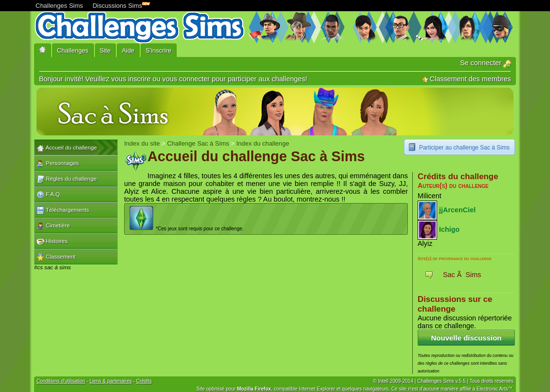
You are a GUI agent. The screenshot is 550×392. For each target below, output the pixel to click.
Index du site (142, 143)
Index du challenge (263, 143)
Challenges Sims (59, 6)
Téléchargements (63, 210)
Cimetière (53, 226)
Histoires (52, 242)
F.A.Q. (49, 195)
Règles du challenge (67, 179)
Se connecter (486, 63)
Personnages (58, 164)
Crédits (144, 381)
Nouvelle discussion (466, 338)
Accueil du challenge (67, 148)
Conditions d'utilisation (61, 381)
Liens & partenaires (111, 381)
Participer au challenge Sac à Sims (464, 148)
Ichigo (449, 229)
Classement (56, 257)
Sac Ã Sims (462, 275)
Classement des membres (467, 79)
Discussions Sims (119, 5)
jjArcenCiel (457, 209)
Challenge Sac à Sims (198, 143)
